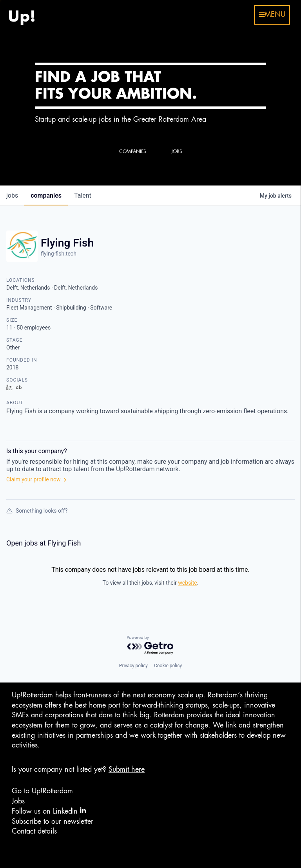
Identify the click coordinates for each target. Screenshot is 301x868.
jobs (12, 195)
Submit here (127, 769)
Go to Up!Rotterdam (42, 791)
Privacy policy (133, 666)
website (187, 583)
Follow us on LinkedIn (49, 811)
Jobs (18, 801)
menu (272, 14)
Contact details (34, 831)
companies (46, 195)
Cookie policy (168, 666)
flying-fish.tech (59, 254)
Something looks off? (37, 511)
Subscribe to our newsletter (53, 821)
